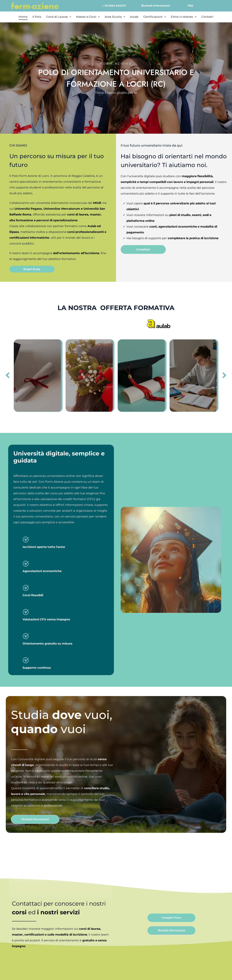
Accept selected (205, 940)
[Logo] (159, 324)
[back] (7, 376)
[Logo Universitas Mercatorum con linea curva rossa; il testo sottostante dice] (102, 324)
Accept (205, 930)
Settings (164, 974)
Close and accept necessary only (205, 949)
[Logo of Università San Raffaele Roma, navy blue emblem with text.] (130, 324)
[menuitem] (23, 17)
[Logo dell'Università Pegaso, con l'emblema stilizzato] (73, 324)
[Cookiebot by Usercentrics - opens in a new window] (21, 974)
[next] (225, 376)
